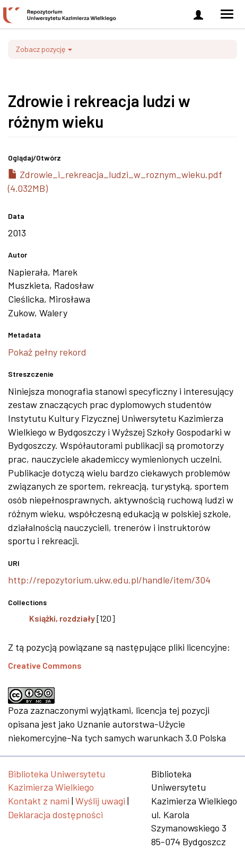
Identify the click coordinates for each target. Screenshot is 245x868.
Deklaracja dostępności (55, 814)
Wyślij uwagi (100, 801)
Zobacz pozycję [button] (44, 49)
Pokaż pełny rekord (47, 352)
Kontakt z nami (39, 801)
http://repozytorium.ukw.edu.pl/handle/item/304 (109, 580)
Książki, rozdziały (62, 618)
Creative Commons (45, 665)
